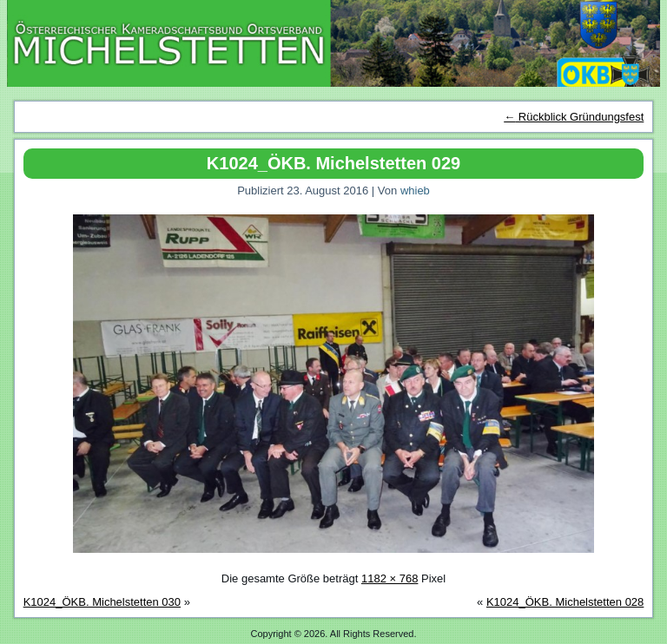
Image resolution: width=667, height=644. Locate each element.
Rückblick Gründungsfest (574, 117)
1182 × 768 (390, 578)
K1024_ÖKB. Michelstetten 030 (102, 602)
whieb (415, 191)
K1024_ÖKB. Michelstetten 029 (333, 163)
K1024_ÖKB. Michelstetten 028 (565, 602)
